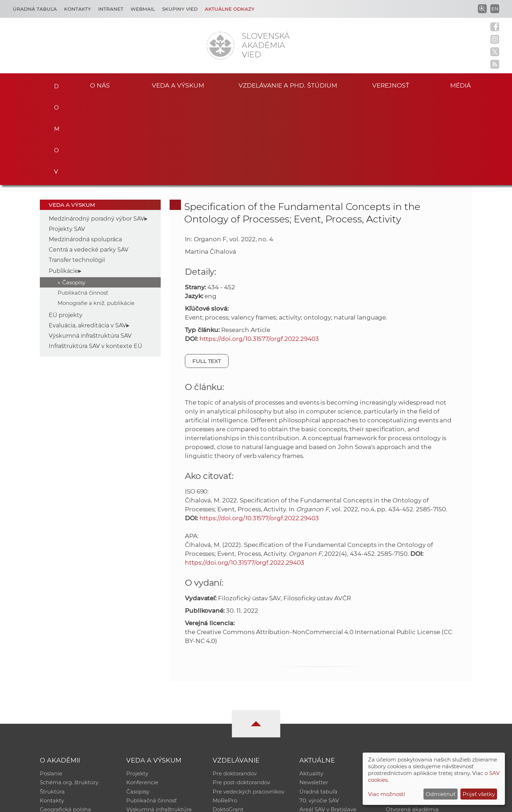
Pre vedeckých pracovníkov (249, 704)
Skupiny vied (180, 9)
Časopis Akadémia (410, 713)
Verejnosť (391, 85)
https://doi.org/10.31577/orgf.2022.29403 (259, 251)
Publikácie (63, 183)
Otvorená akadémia (412, 723)
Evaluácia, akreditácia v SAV (87, 237)
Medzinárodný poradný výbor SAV (97, 130)
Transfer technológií (77, 172)
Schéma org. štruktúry (69, 695)
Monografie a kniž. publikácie (96, 215)
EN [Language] (495, 9)
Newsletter (314, 695)
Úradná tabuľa (318, 704)
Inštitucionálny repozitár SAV (424, 686)
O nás (100, 85)
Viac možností (386, 794)
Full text (207, 273)
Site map (361, 803)
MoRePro (225, 713)
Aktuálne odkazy (230, 9)
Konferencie (142, 695)
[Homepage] (220, 46)
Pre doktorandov (235, 686)
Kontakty (78, 9)
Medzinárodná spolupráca (85, 151)
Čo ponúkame (318, 732)
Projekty (137, 686)
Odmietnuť (441, 794)
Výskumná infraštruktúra (159, 723)
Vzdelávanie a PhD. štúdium (288, 85)
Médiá (462, 85)
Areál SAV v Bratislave (328, 723)
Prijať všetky (479, 794)
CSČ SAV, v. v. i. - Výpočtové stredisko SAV (146, 803)
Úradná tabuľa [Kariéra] (35, 9)
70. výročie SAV (319, 713)
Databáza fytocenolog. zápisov (426, 704)
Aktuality (311, 686)
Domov (54, 84)
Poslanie (51, 686)
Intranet (111, 9)
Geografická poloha (65, 723)
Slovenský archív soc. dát (418, 695)
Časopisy (74, 194)
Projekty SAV (67, 141)
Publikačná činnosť (83, 204)
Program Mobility (236, 732)
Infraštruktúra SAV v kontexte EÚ (95, 258)
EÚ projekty (66, 227)
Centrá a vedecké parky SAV (89, 161)
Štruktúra (52, 704)
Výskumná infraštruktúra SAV (90, 247)
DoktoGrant (228, 723)
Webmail (143, 9)
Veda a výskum (178, 85)
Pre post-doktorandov (241, 695)
